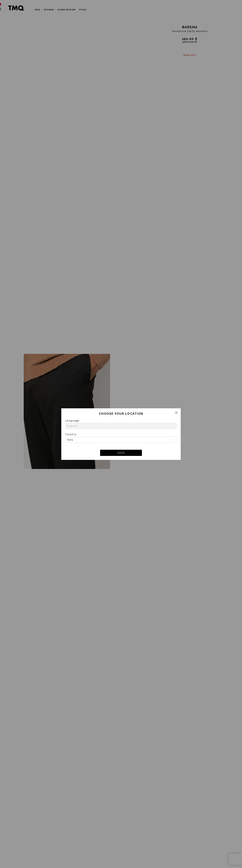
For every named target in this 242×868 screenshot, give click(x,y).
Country (71, 434)
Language (72, 421)
